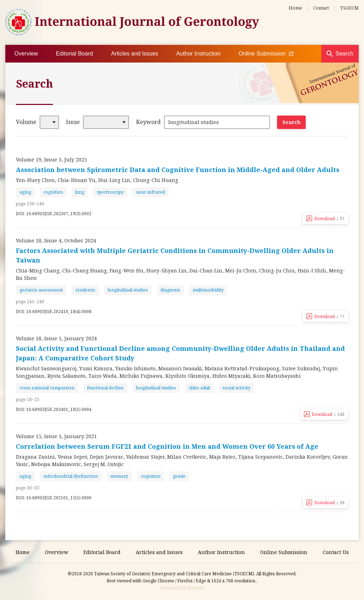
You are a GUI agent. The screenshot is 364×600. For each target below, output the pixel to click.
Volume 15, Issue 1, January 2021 (56, 436)
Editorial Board (74, 54)
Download (329, 218)
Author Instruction (198, 54)
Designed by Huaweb (182, 588)
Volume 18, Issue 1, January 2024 (56, 338)
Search (344, 54)
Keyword (148, 122)
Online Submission (266, 54)
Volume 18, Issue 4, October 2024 (56, 240)
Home (295, 8)
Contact (321, 8)
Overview (26, 54)
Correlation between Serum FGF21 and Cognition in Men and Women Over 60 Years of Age (167, 446)
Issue (73, 122)
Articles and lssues (134, 54)
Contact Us (336, 552)
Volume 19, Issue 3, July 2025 (51, 160)
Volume (26, 122)
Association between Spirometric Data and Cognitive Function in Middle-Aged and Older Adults (178, 170)
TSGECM (349, 8)
